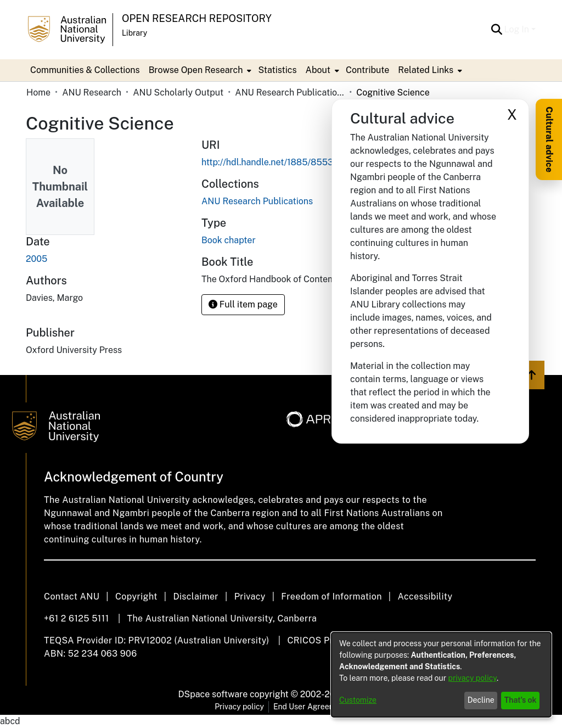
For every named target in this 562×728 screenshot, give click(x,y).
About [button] (318, 70)
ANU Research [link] (92, 93)
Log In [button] (518, 29)
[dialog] (441, 675)
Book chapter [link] (229, 240)
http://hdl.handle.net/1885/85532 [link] (270, 162)
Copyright (136, 597)
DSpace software (213, 694)
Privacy (250, 597)
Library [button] (134, 33)
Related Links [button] (426, 70)
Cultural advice (549, 139)
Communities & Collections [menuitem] (85, 70)
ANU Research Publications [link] (290, 93)
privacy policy (473, 678)
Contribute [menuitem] (367, 70)
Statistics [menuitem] (277, 70)
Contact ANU (72, 597)
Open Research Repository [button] (197, 18)
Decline (481, 700)
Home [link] (38, 93)
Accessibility (425, 597)
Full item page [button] (243, 304)
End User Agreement (310, 707)
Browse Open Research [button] (196, 70)
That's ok (521, 700)
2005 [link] (36, 259)
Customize (358, 700)
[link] (257, 201)
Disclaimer (196, 597)
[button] (497, 30)
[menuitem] (199, 70)
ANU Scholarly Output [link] (178, 93)
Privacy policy (239, 707)
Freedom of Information (331, 597)
